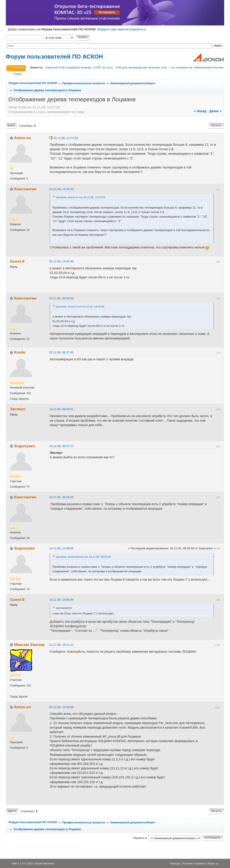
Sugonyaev (24, 446)
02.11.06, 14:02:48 (61, 261)
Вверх (12, 811)
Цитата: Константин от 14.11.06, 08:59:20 (83, 557)
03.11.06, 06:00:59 (61, 298)
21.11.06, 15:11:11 (61, 645)
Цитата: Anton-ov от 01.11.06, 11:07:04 (81, 197)
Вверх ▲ (213, 863)
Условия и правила (194, 863)
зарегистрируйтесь (131, 29)
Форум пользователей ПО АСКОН (54, 57)
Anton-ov (23, 138)
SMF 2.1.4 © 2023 (22, 863)
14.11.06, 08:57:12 (61, 446)
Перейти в (140, 838)
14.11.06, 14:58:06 (61, 548)
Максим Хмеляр (29, 645)
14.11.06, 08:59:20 (61, 497)
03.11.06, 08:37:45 (61, 352)
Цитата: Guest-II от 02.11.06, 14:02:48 (80, 306)
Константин (25, 189)
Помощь (175, 863)
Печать (216, 126)
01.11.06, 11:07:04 (66, 138)
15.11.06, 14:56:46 (61, 600)
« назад (200, 111)
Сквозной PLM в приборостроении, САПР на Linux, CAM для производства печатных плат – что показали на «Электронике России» (134, 67)
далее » (215, 111)
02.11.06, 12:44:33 (61, 189)
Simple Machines (44, 863)
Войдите (104, 29)
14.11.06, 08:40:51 (61, 409)
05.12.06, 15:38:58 (61, 707)
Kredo (20, 352)
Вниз (11, 126)
